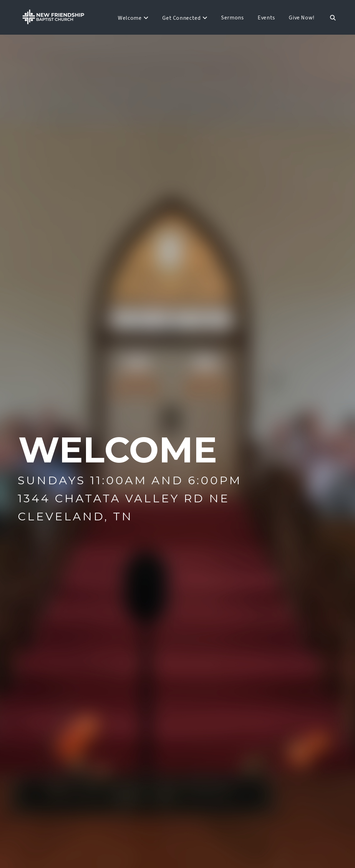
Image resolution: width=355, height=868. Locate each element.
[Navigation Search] (329, 17)
